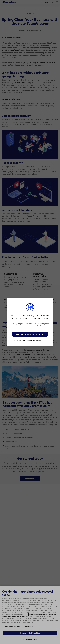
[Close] (51, 300)
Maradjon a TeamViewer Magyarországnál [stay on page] (30, 340)
